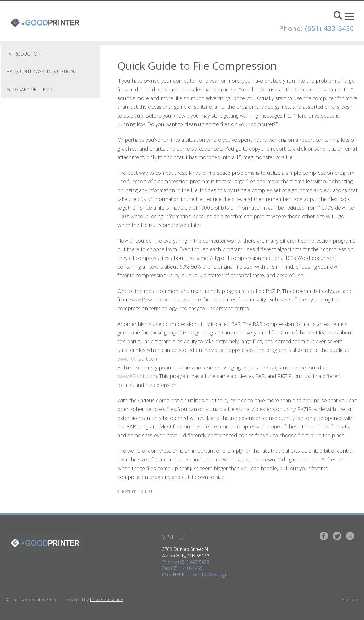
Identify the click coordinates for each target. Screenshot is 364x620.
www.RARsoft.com (138, 359)
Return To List (137, 491)
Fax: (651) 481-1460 (182, 568)
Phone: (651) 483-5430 (315, 28)
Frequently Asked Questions (42, 71)
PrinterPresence (106, 600)
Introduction (24, 54)
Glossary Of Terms (29, 89)
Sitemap (350, 600)
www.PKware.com (150, 299)
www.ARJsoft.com (137, 376)
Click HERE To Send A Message (195, 575)
